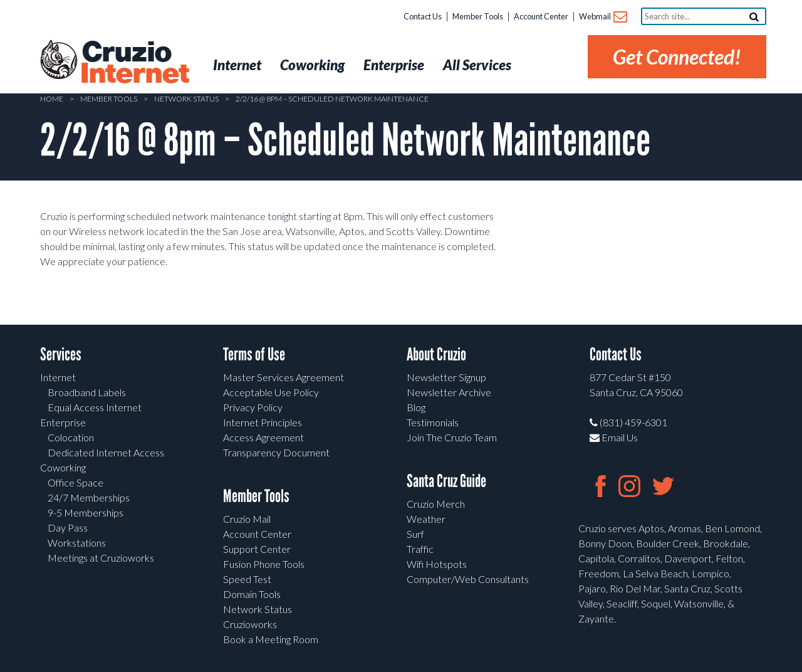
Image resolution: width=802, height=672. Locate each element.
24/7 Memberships (89, 497)
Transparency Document (276, 452)
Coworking (63, 467)
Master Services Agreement (284, 377)
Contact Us (423, 16)
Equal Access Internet (95, 407)
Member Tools (478, 16)
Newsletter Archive (449, 392)
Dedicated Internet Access (106, 452)
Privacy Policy (253, 407)
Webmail (602, 17)
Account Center (541, 16)
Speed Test (247, 579)
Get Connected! (677, 57)
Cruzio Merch (436, 504)
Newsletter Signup (446, 377)
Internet (58, 377)
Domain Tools (252, 594)
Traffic (420, 549)
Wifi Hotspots (437, 564)
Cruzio (134, 63)
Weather (426, 519)
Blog (416, 407)
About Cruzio (436, 354)
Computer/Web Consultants (468, 579)
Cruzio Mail (247, 519)
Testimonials (433, 422)
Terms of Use (254, 354)
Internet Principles (263, 422)
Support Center (257, 549)
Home (52, 99)
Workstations (77, 543)
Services (61, 354)
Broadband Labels (87, 392)
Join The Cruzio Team (452, 437)
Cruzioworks (250, 624)
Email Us (614, 437)
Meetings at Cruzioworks (101, 558)
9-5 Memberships (86, 512)
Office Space (76, 482)
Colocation (71, 437)
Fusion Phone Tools (264, 564)
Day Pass (68, 528)
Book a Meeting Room (271, 639)
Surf (415, 534)
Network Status (186, 99)
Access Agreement (263, 437)
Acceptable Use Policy (271, 392)
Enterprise (63, 422)
